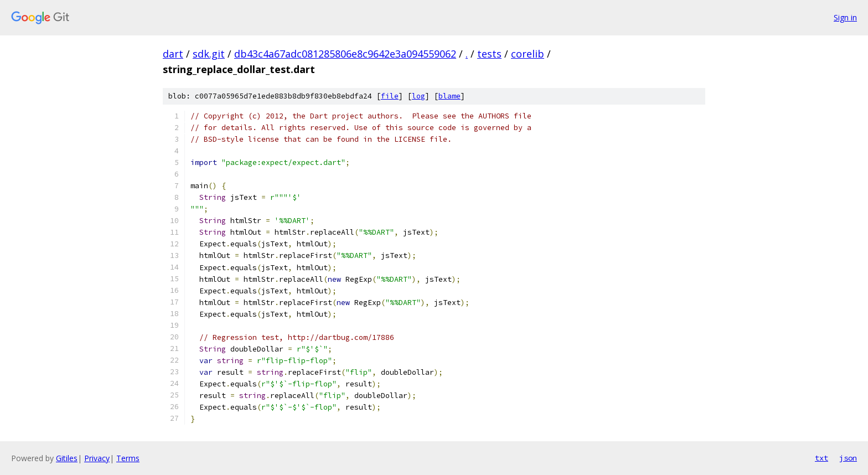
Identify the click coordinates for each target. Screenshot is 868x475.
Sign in (845, 17)
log (418, 96)
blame (449, 96)
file (390, 96)
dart (173, 54)
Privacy (97, 458)
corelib (528, 54)
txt (821, 458)
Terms (128, 458)
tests (489, 54)
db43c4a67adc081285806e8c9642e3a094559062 (345, 54)
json (848, 458)
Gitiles (67, 458)
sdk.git (209, 54)
